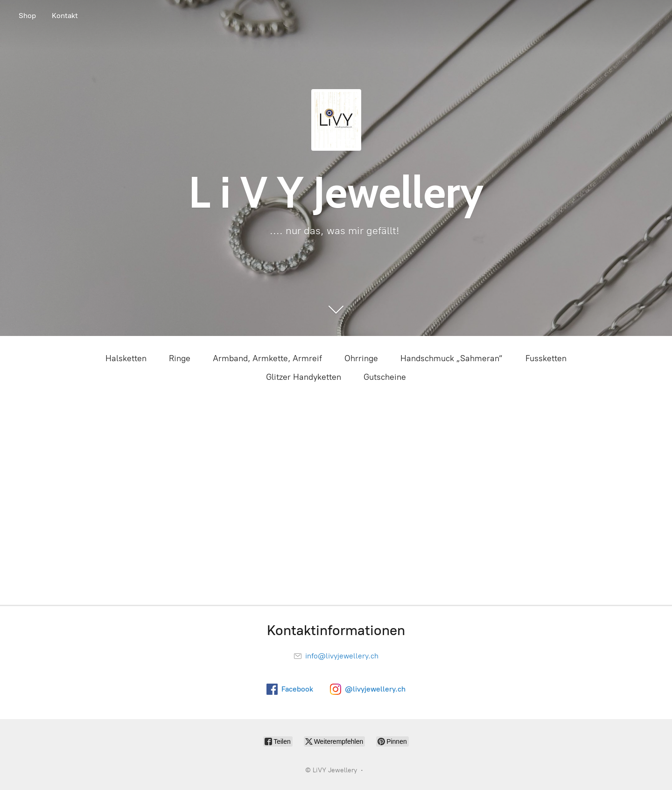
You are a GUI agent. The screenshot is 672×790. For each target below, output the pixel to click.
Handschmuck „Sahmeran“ (452, 358)
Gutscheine (385, 377)
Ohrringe (361, 358)
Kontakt (65, 16)
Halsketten (126, 358)
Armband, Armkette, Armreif (267, 358)
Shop (27, 16)
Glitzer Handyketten (304, 377)
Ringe (180, 358)
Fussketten (546, 358)
